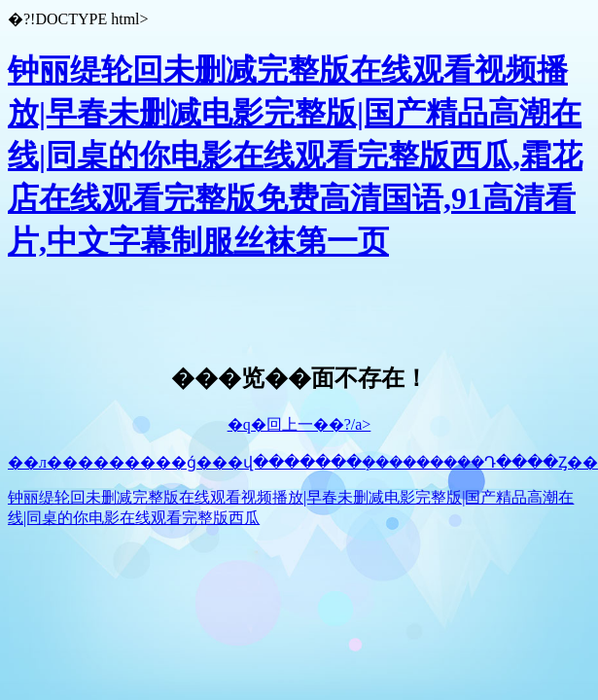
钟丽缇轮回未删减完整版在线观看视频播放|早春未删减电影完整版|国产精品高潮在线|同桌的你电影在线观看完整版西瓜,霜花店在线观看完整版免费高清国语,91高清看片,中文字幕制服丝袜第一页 (295, 156)
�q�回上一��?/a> (299, 424)
